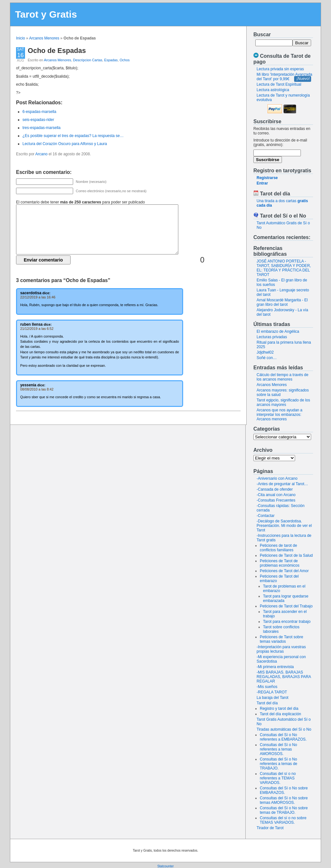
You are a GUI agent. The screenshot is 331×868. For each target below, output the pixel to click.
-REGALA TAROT (272, 692)
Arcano (41, 154)
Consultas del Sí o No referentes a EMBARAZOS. (283, 737)
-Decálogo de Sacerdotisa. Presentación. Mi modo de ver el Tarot (284, 526)
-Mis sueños (267, 687)
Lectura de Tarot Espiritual (279, 84)
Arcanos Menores (44, 38)
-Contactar (266, 516)
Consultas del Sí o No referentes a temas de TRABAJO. (279, 764)
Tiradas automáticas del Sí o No (284, 729)
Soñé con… (267, 358)
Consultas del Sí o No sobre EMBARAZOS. (284, 790)
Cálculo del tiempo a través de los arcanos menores (282, 377)
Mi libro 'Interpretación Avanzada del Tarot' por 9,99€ (284, 77)
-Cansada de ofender (275, 489)
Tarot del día (267, 703)
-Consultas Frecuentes (276, 500)
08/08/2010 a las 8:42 (37, 389)
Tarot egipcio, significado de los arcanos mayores (283, 402)
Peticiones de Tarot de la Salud (286, 555)
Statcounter (165, 866)
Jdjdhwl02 (265, 352)
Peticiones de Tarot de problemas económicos (280, 563)
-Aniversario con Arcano (277, 478)
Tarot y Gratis (46, 14)
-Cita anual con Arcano (276, 495)
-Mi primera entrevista (275, 667)
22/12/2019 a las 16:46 (38, 297)
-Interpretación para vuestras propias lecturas (281, 649)
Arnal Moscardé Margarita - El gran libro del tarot (282, 302)
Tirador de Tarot (270, 828)
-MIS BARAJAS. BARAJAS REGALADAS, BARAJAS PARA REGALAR (284, 677)
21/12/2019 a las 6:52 (37, 329)
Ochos (125, 60)
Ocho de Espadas (57, 51)
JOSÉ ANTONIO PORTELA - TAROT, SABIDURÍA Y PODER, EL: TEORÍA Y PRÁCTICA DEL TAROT (284, 268)
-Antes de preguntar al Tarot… (282, 484)
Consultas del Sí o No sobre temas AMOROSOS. (284, 800)
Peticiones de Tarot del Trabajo (286, 606)
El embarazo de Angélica (278, 331)
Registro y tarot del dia (279, 709)
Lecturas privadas (272, 337)
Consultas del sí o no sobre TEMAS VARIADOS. (283, 820)
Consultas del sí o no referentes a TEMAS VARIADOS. (278, 778)
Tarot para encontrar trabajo (287, 622)
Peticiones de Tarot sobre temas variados (281, 639)
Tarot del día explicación (280, 714)
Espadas (111, 60)
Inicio (21, 38)
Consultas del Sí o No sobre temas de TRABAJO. (284, 810)
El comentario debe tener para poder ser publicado (81, 202)
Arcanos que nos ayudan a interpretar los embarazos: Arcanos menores (280, 415)
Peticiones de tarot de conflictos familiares (278, 548)
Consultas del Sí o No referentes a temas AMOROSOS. (278, 749)
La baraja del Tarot (272, 698)
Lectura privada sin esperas (280, 69)
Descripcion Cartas (88, 60)
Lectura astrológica (273, 90)
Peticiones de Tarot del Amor (284, 571)
